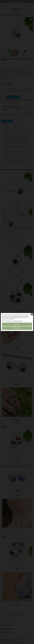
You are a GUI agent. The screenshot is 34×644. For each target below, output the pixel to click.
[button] (3, 315)
